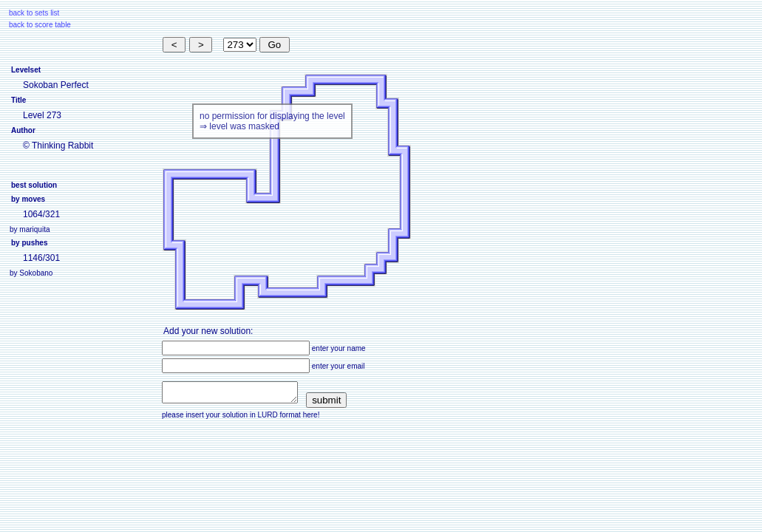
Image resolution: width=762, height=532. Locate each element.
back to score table (40, 25)
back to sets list (34, 13)
